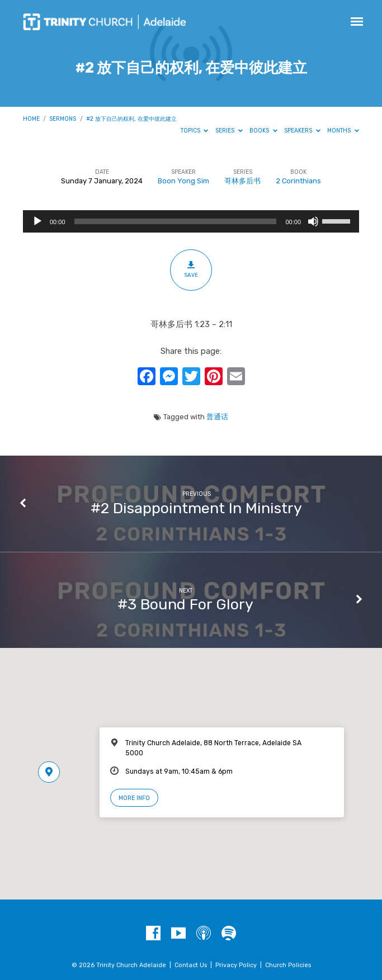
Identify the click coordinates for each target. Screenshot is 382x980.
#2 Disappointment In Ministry (196, 508)
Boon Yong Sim (183, 181)
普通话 (217, 417)
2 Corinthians (298, 181)
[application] (191, 221)
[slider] (176, 221)
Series (229, 131)
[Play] (37, 221)
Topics (195, 131)
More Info (134, 798)
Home (31, 119)
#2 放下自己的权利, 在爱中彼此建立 (131, 119)
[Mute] (313, 221)
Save (191, 269)
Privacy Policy (236, 965)
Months (343, 131)
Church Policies (288, 965)
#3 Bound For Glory (185, 604)
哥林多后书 (242, 181)
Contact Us (191, 965)
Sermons (63, 119)
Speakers (302, 131)
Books (263, 131)
